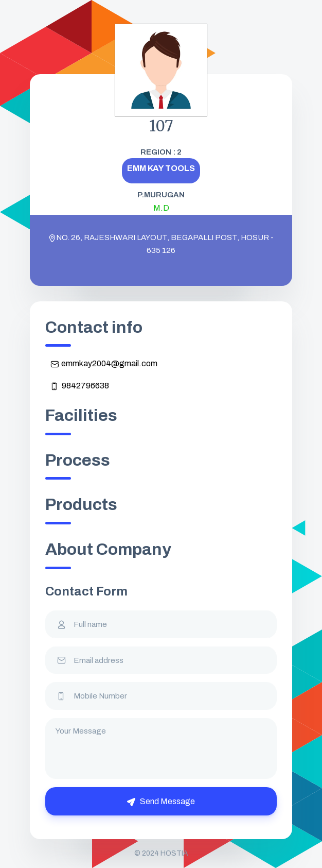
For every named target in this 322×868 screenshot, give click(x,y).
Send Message (161, 802)
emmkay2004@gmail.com (104, 364)
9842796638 (80, 386)
